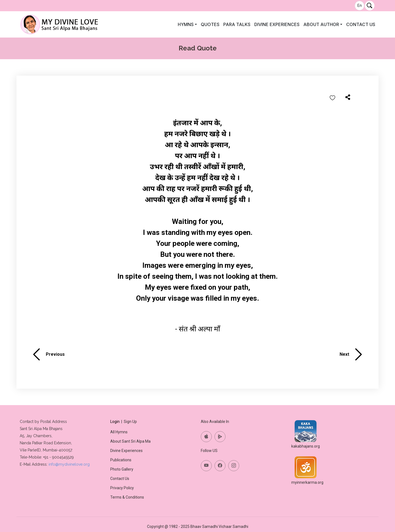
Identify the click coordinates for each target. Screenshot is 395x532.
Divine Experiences (277, 24)
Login (115, 422)
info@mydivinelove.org (69, 464)
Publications (121, 460)
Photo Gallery (122, 469)
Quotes (210, 24)
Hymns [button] (186, 24)
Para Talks (237, 24)
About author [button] (321, 24)
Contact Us (361, 24)
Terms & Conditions (127, 497)
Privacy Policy (122, 488)
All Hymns (119, 432)
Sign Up (130, 422)
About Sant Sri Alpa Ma (130, 441)
